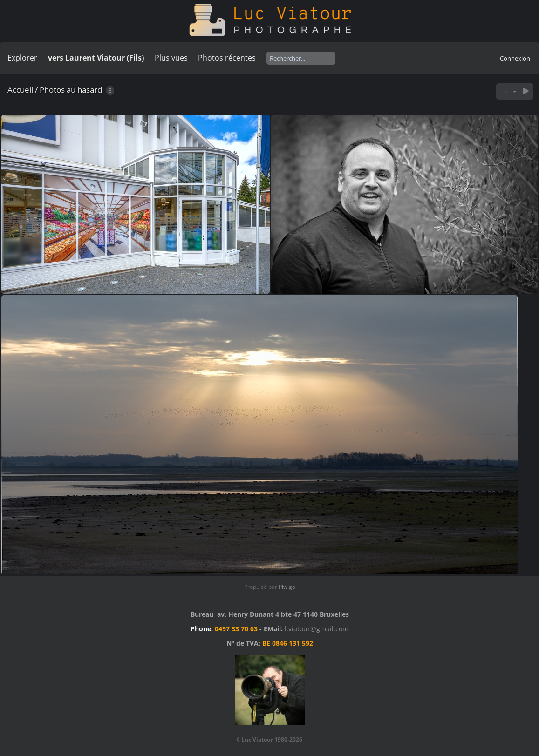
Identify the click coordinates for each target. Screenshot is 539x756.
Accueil (20, 90)
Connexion (515, 58)
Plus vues (171, 58)
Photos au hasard (71, 90)
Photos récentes (227, 58)
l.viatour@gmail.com (317, 629)
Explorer (22, 58)
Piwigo (287, 587)
